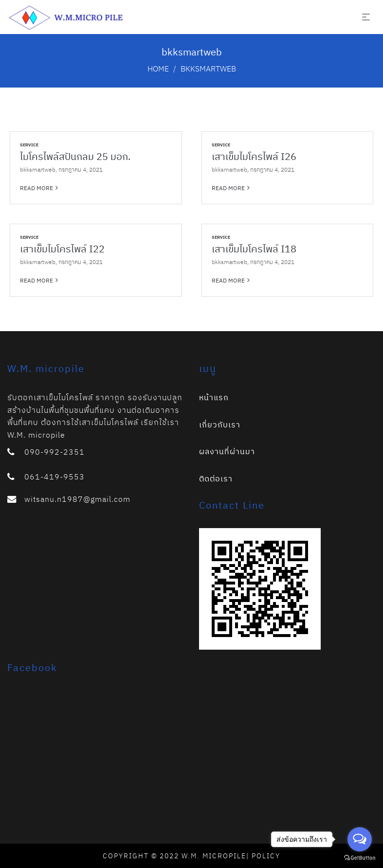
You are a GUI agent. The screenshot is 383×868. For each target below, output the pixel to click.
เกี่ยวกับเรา (220, 425)
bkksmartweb (38, 169)
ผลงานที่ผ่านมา (227, 451)
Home (158, 69)
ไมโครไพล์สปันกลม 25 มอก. (75, 156)
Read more (36, 188)
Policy (266, 856)
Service (29, 145)
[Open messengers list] (360, 839)
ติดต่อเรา (216, 478)
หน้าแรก (214, 397)
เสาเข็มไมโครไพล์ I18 (254, 249)
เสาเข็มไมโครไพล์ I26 (254, 156)
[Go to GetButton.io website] (360, 858)
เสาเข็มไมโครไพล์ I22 (62, 249)
